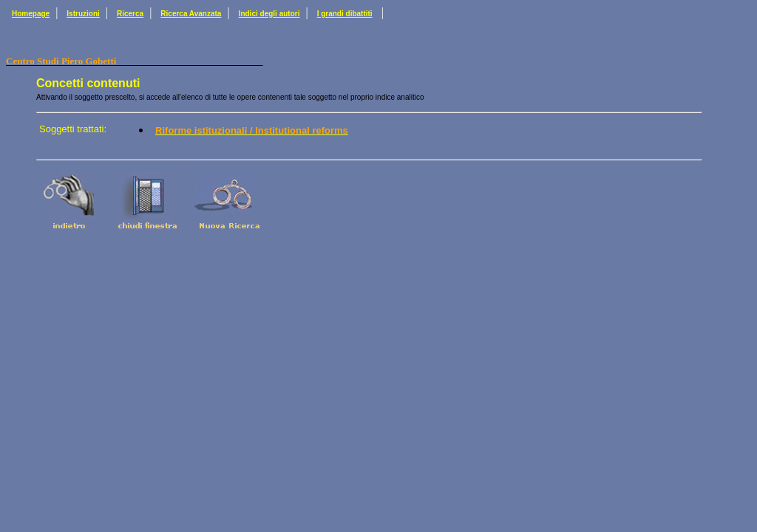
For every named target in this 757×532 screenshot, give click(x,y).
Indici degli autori (269, 14)
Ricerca (130, 14)
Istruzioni (83, 14)
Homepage (31, 14)
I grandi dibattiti (345, 14)
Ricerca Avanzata (191, 14)
